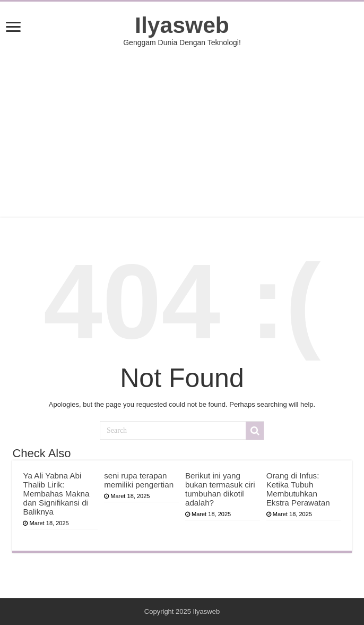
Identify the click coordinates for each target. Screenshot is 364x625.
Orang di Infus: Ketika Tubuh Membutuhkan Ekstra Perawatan (298, 489)
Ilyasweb (182, 25)
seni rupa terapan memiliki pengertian (139, 480)
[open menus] (13, 28)
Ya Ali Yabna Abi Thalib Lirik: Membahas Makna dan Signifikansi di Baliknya (56, 494)
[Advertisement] (182, 132)
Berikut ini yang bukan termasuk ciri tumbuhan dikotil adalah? (220, 489)
